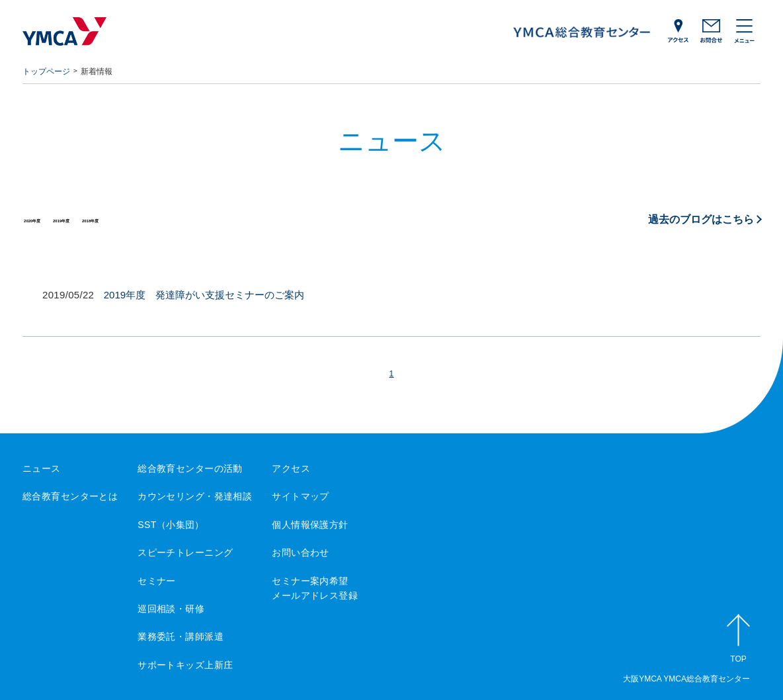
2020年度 (45, 219)
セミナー (157, 581)
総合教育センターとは (70, 496)
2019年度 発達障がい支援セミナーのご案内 (204, 295)
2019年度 (101, 219)
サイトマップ (301, 496)
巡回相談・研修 (171, 609)
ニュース (42, 468)
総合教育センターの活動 (190, 468)
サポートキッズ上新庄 (185, 665)
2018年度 (156, 219)
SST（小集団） (171, 525)
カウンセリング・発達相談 (195, 496)
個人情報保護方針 (310, 525)
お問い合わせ (301, 552)
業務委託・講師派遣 (181, 636)
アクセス (291, 468)
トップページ (46, 71)
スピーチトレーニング (185, 552)
